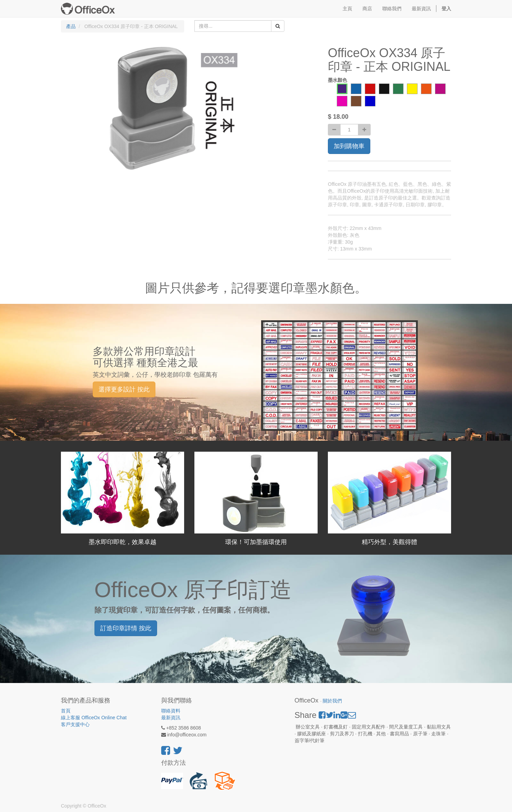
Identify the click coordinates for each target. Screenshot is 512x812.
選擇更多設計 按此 (124, 389)
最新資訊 (171, 718)
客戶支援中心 (75, 724)
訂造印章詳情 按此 (126, 628)
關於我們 (332, 701)
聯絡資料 (171, 711)
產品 (71, 26)
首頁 (66, 711)
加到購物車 (349, 146)
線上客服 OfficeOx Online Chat (94, 718)
